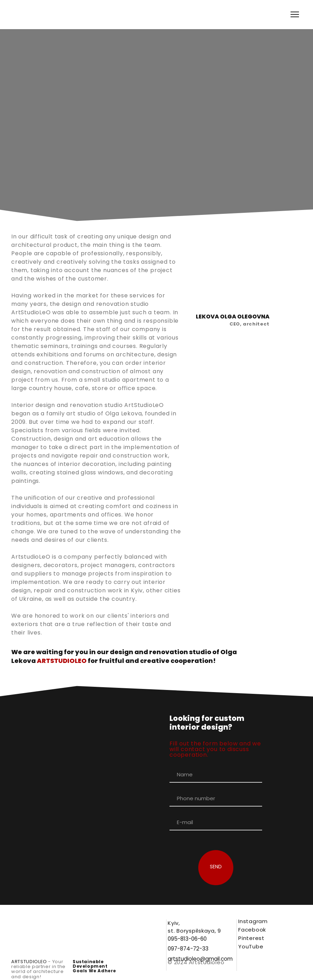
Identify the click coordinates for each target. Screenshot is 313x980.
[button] (187, 939)
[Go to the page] (23, 15)
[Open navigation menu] (295, 14)
